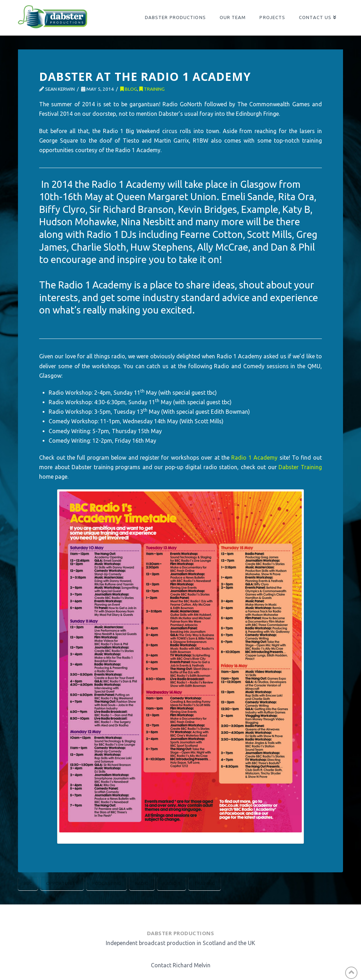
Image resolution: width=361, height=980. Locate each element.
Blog (129, 89)
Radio (142, 883)
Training (152, 89)
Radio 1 (172, 883)
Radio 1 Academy (254, 458)
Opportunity (62, 883)
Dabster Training (300, 467)
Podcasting (106, 883)
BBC (28, 883)
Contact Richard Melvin (181, 965)
